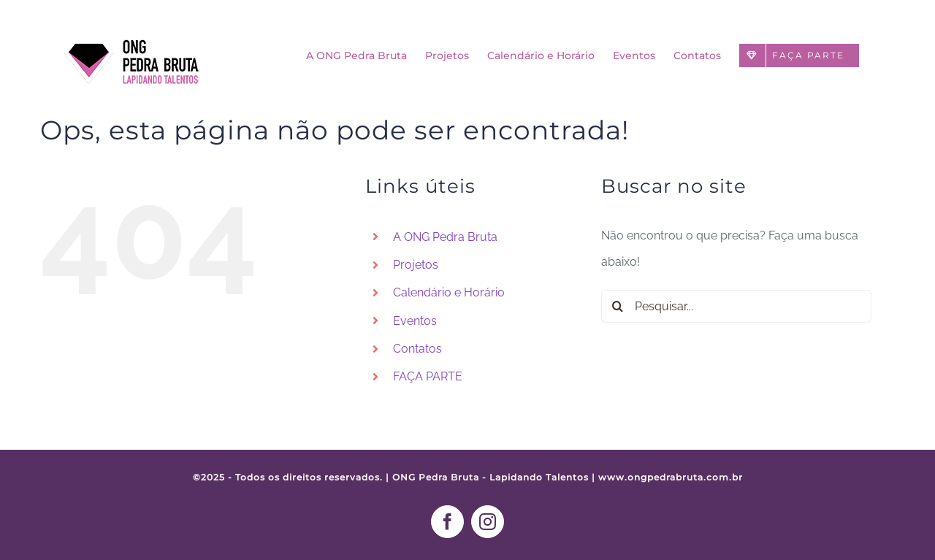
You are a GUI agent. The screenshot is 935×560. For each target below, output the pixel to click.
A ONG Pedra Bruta (445, 237)
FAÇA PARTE (428, 376)
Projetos (416, 265)
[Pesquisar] (618, 306)
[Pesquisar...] (736, 306)
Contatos (417, 349)
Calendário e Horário (449, 292)
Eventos (415, 321)
